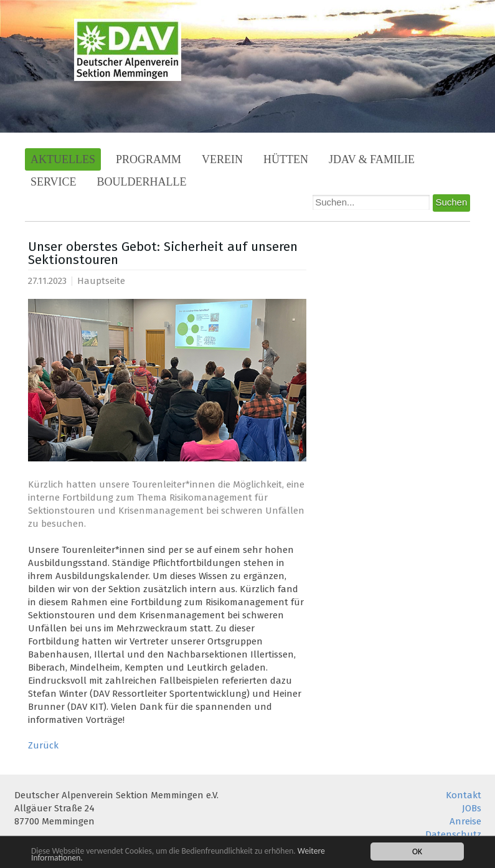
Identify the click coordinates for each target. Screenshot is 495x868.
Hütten (286, 159)
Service (54, 182)
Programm (148, 159)
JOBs (472, 808)
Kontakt (464, 795)
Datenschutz (453, 834)
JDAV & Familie (372, 159)
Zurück (43, 745)
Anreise (465, 821)
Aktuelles (63, 159)
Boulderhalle (142, 182)
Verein (222, 159)
